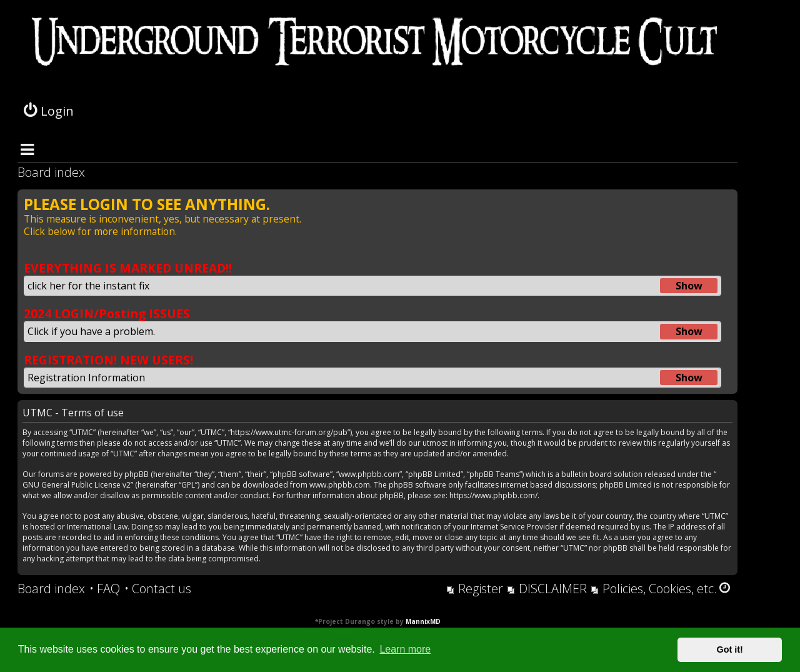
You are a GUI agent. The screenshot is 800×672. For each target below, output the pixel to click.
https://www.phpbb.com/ (493, 496)
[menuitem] (105, 589)
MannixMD (423, 621)
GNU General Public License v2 (77, 485)
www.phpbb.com (340, 485)
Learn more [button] (405, 649)
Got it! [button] (730, 649)
